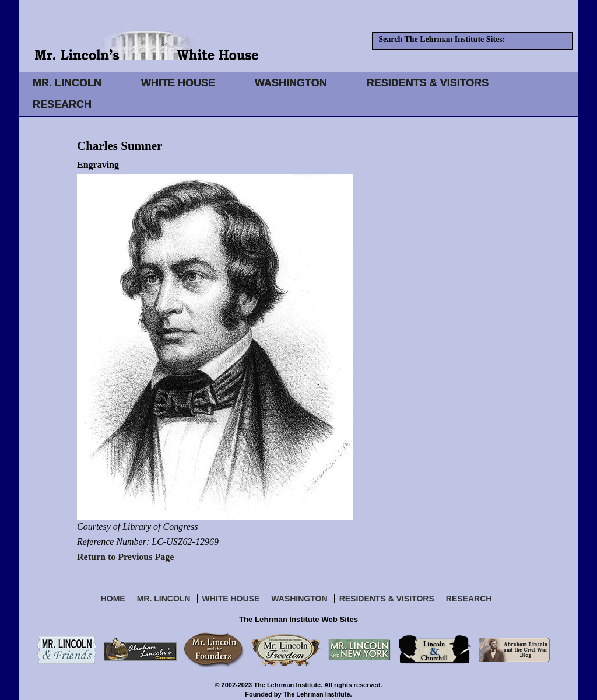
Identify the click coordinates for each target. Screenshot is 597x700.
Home (113, 598)
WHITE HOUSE (178, 83)
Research (469, 598)
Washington (299, 598)
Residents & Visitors (387, 598)
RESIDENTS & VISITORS (428, 83)
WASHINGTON (291, 83)
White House (231, 598)
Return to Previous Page (125, 557)
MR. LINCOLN (67, 83)
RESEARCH (62, 104)
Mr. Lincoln (164, 598)
